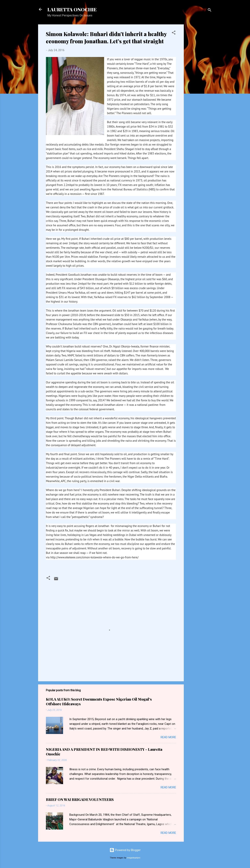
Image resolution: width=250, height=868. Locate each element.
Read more (168, 737)
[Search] (210, 11)
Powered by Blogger (125, 850)
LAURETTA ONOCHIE (72, 9)
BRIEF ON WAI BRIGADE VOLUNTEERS (80, 800)
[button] (174, 33)
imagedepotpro (133, 858)
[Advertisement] (216, 49)
